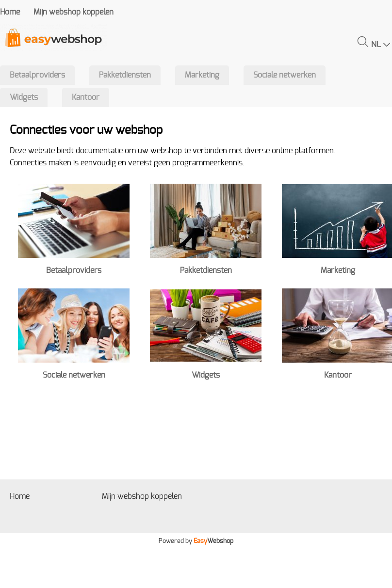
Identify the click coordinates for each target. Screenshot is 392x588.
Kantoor (86, 97)
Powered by (196, 541)
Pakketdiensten (125, 75)
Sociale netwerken (285, 75)
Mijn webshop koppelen (73, 12)
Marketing (202, 75)
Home (10, 12)
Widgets (24, 97)
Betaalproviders (37, 75)
